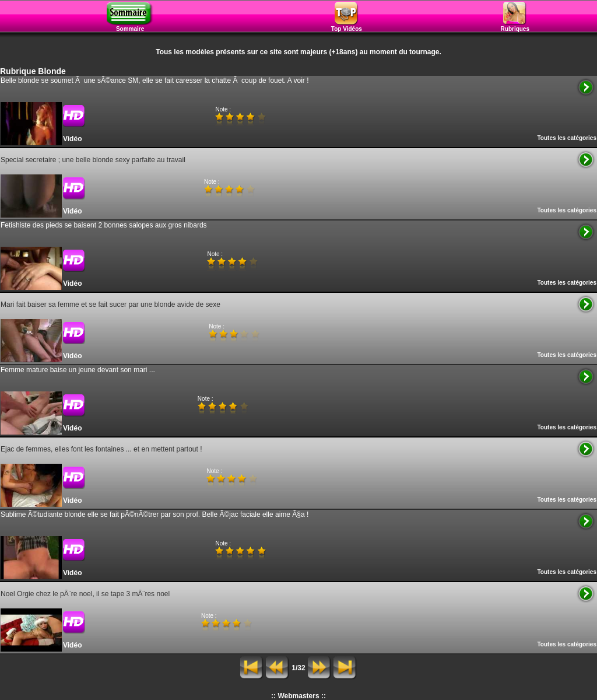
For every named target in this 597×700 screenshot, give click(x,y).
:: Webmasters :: (298, 696)
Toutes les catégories (567, 138)
